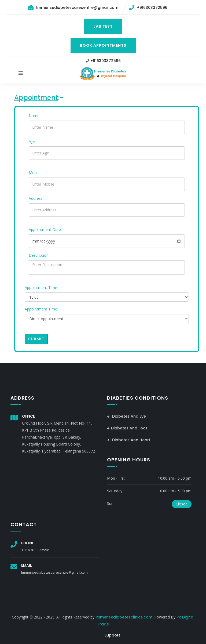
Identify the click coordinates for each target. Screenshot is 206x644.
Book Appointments (103, 45)
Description (39, 255)
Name (34, 116)
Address (36, 198)
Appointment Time (41, 287)
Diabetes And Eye (126, 416)
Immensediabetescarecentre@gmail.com (77, 8)
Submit (36, 339)
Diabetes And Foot (127, 428)
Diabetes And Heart (129, 440)
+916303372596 (152, 8)
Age (32, 141)
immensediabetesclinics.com (124, 617)
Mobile (35, 173)
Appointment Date (45, 229)
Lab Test (103, 26)
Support (112, 635)
